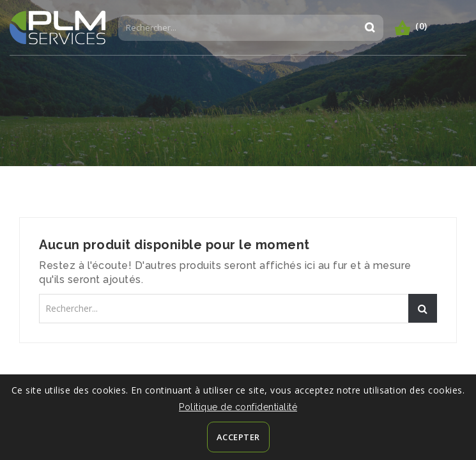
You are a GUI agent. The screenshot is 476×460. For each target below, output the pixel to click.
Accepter (238, 437)
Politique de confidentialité (238, 407)
